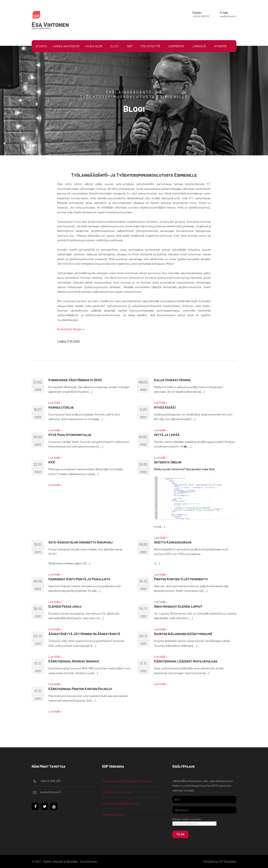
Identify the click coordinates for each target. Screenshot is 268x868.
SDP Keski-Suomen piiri (117, 792)
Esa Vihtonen (50, 24)
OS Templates (228, 861)
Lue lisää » (55, 402)
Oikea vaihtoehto (67, 46)
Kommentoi (176, 46)
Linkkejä (199, 46)
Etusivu (41, 46)
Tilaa (180, 834)
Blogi (115, 46)
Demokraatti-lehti (113, 814)
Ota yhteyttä (150, 46)
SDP (130, 46)
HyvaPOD (221, 46)
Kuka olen (95, 46)
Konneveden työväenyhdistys (121, 803)
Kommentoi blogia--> (71, 329)
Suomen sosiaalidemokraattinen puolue (128, 781)
